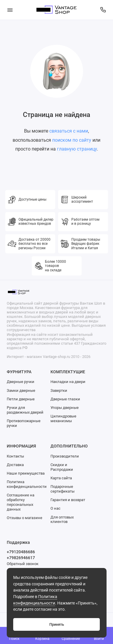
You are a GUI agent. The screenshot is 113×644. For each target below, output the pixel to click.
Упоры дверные (65, 408)
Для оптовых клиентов (62, 520)
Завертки (59, 390)
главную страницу (77, 149)
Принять (57, 624)
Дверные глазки (65, 399)
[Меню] (10, 10)
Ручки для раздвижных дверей (25, 410)
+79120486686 (21, 552)
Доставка (15, 465)
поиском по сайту (72, 140)
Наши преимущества (26, 473)
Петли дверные (21, 399)
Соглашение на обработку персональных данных (21, 502)
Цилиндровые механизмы (63, 418)
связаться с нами (69, 131)
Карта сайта (61, 478)
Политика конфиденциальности (27, 484)
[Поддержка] (103, 10)
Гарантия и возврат (68, 500)
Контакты (15, 456)
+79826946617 (21, 558)
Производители (65, 456)
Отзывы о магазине (25, 518)
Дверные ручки (21, 382)
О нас (55, 508)
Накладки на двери (68, 382)
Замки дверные (21, 390)
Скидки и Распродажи (62, 467)
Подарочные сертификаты (63, 489)
